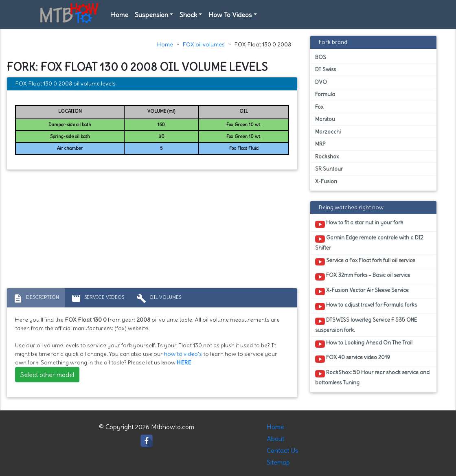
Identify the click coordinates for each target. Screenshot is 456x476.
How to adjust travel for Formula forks (366, 306)
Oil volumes (159, 298)
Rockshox (327, 157)
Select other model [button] (47, 375)
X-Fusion (326, 181)
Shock (188, 15)
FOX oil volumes (204, 44)
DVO (321, 82)
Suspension (151, 15)
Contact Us (283, 450)
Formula (325, 94)
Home (119, 15)
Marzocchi (328, 132)
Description (36, 298)
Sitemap (278, 462)
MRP (320, 144)
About (275, 439)
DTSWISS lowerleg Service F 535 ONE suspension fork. (366, 325)
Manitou (325, 119)
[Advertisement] (152, 231)
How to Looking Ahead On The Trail (364, 344)
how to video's (183, 354)
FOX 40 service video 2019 (353, 359)
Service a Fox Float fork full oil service (365, 262)
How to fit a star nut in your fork (359, 224)
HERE (184, 362)
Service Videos (98, 298)
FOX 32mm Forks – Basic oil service (363, 276)
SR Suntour (329, 169)
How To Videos (230, 15)
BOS (321, 57)
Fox (319, 107)
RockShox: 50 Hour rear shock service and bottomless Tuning (372, 377)
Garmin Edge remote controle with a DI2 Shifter (369, 243)
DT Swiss (326, 69)
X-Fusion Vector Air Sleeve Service (362, 292)
